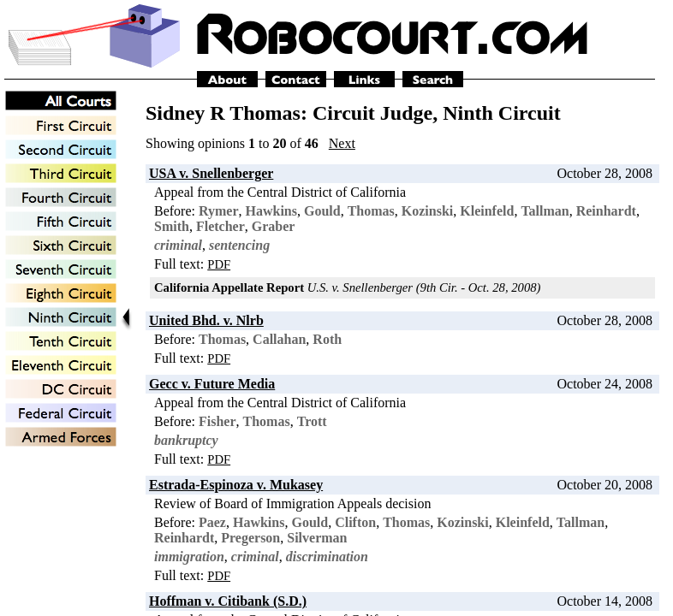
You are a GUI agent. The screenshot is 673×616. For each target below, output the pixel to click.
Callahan (279, 339)
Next (342, 143)
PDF (219, 264)
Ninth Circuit (502, 113)
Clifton (355, 522)
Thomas (371, 211)
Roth (327, 339)
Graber (274, 226)
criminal (178, 245)
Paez (212, 522)
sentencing (239, 245)
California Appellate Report (229, 287)
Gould (322, 211)
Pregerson (250, 538)
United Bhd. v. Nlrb (206, 320)
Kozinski (427, 211)
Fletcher (220, 226)
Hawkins (271, 211)
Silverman (317, 538)
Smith (172, 226)
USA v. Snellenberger (211, 173)
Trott (312, 421)
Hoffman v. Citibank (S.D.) (228, 601)
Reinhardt (606, 211)
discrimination (327, 557)
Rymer (219, 211)
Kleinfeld (487, 211)
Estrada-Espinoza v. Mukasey (236, 485)
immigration (189, 557)
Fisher (217, 421)
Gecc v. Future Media (212, 384)
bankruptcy (186, 440)
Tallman (545, 211)
